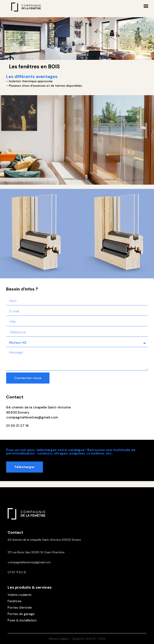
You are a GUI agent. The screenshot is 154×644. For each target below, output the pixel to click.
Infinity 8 (90, 639)
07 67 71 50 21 (17, 572)
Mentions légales (59, 639)
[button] (146, 6)
